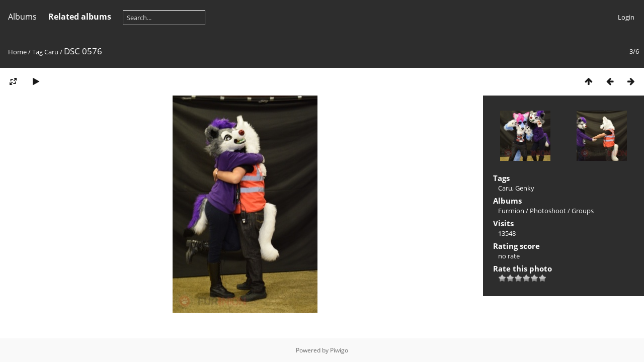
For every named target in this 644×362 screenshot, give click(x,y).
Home (17, 52)
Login (626, 17)
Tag (37, 52)
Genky (525, 188)
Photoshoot (548, 211)
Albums (22, 17)
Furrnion (511, 211)
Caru (51, 52)
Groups (583, 211)
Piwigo (339, 350)
